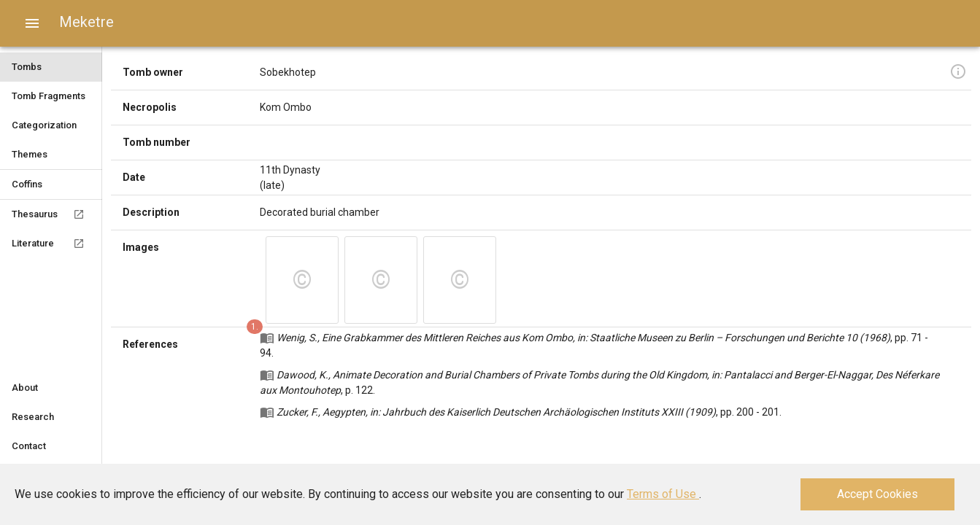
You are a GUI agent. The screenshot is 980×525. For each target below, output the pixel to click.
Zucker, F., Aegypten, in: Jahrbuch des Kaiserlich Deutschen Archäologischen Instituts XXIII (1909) (496, 412)
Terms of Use (663, 494)
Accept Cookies (877, 494)
